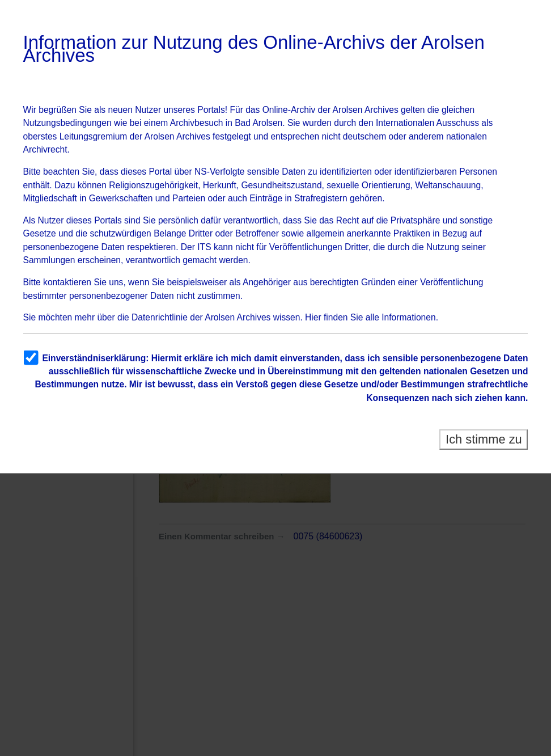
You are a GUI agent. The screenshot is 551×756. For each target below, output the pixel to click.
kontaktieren (67, 282)
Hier (313, 317)
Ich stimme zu (484, 439)
